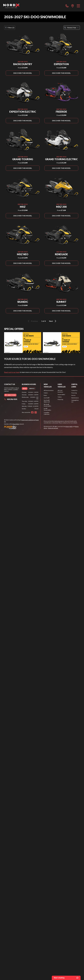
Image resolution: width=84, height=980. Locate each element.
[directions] (73, 6)
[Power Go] (22, 427)
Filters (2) (10, 28)
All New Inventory (49, 390)
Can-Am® (47, 398)
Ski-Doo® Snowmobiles (47, 405)
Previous (33, 321)
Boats (45, 395)
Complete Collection (47, 413)
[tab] (25, 389)
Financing (60, 399)
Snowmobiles (61, 395)
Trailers (46, 393)
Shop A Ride (16, 424)
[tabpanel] (30, 401)
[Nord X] (11, 6)
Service (73, 395)
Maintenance (75, 398)
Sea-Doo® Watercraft (47, 401)
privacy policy (69, 426)
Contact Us (74, 390)
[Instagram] (36, 412)
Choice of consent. (53, 428)
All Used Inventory (60, 391)
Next (53, 321)
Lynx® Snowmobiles (47, 409)
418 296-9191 (11, 399)
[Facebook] (32, 412)
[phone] (67, 6)
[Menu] (78, 6)
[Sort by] (72, 28)
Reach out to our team (12, 372)
